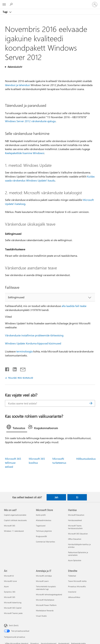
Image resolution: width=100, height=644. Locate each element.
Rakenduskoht (15, 67)
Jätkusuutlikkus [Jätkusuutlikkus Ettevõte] (74, 597)
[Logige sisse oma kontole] (95, 5)
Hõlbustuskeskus (86, 459)
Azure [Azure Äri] (6, 586)
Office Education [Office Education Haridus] (75, 539)
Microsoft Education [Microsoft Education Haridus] (76, 515)
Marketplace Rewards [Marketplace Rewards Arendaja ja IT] (45, 610)
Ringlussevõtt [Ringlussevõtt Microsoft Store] (41, 536)
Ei (77, 497)
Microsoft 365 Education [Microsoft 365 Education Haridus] (78, 534)
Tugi (5, 12)
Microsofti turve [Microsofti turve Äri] (10, 581)
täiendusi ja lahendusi (17, 85)
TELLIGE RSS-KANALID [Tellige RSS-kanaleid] (21, 378)
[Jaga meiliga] (21, 369)
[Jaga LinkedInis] (13, 369)
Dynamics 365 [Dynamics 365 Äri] (10, 592)
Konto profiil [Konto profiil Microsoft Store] (41, 515)
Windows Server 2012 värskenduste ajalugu (30, 121)
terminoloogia (24, 351)
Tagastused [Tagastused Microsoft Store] (41, 526)
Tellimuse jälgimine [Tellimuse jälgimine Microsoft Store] (44, 531)
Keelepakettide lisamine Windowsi (25, 153)
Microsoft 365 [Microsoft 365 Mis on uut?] (10, 526)
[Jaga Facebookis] (7, 369)
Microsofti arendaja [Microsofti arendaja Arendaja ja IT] (44, 576)
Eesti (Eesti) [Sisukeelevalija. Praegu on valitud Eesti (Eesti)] (14, 625)
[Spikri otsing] (12, 4)
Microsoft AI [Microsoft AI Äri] (9, 576)
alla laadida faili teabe (74, 306)
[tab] (17, 428)
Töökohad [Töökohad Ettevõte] (72, 576)
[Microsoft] (50, 3)
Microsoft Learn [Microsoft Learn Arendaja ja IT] (42, 581)
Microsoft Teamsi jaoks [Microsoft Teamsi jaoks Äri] (13, 613)
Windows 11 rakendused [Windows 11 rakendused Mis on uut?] (14, 531)
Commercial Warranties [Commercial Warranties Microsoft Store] (46, 542)
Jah (56, 497)
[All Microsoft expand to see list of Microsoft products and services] (4, 5)
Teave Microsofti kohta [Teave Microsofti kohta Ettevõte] (77, 581)
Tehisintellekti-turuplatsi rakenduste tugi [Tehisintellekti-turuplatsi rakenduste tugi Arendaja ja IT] (46, 588)
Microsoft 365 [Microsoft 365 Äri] (10, 597)
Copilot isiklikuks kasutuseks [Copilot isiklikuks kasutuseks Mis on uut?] (15, 520)
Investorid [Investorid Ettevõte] (72, 592)
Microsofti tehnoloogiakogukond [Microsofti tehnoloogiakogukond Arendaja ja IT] (49, 594)
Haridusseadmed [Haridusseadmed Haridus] (75, 520)
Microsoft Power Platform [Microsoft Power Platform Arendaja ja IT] (46, 605)
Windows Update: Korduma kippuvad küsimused (33, 343)
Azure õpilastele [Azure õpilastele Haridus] (75, 560)
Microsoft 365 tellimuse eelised (13, 463)
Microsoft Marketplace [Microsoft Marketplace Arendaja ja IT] (45, 600)
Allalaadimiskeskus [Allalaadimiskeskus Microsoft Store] (44, 520)
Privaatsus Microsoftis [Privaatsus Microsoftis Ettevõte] (77, 586)
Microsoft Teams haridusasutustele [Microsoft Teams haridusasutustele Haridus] (75, 527)
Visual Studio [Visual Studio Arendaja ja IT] (41, 616)
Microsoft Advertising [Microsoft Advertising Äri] (13, 602)
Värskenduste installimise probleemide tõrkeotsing (34, 335)
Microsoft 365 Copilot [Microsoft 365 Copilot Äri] (13, 608)
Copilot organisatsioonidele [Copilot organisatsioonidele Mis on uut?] (15, 515)
